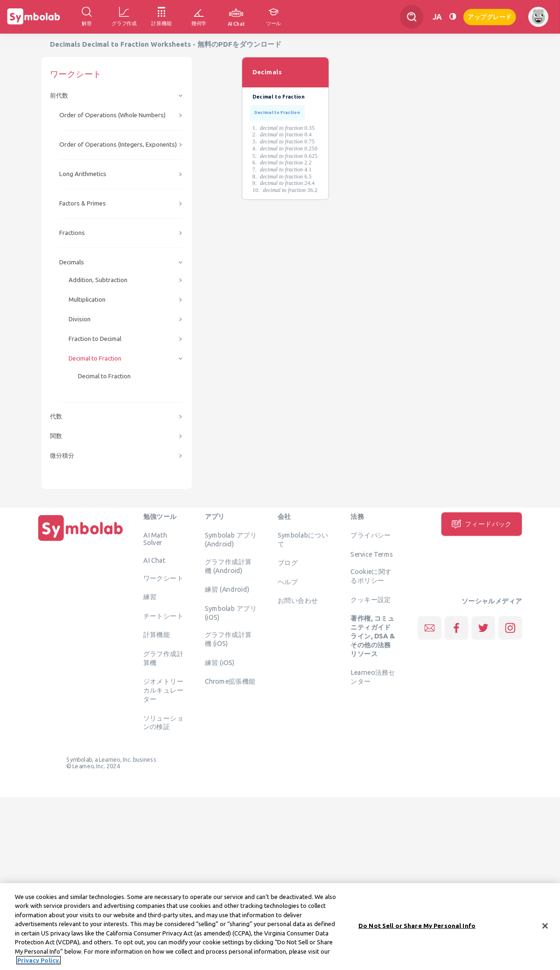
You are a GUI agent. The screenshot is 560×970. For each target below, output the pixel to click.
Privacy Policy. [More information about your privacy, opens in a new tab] (38, 962)
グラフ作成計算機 (163, 658)
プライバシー (371, 535)
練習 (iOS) (220, 662)
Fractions (72, 233)
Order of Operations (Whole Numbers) (112, 115)
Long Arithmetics (83, 174)
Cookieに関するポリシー (371, 576)
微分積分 (62, 456)
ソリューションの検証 (163, 722)
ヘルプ (288, 581)
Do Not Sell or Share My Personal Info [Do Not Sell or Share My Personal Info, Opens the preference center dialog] (417, 927)
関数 (56, 436)
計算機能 (157, 635)
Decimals (72, 262)
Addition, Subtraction (98, 280)
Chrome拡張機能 (230, 681)
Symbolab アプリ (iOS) (231, 612)
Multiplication (87, 300)
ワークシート (163, 578)
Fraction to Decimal (95, 339)
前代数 (59, 96)
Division (80, 319)
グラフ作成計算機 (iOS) (228, 639)
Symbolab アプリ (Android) (231, 540)
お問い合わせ (298, 601)
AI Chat (154, 560)
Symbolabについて (303, 540)
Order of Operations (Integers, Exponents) (118, 145)
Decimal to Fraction (95, 358)
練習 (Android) (227, 589)
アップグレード (490, 16)
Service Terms (372, 554)
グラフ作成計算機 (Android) (228, 566)
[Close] (545, 928)
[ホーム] (81, 541)
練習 (150, 597)
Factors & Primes (83, 203)
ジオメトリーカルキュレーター (163, 690)
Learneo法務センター (373, 677)
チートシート (163, 616)
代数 (56, 416)
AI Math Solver (155, 539)
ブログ (288, 563)
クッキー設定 (371, 599)
